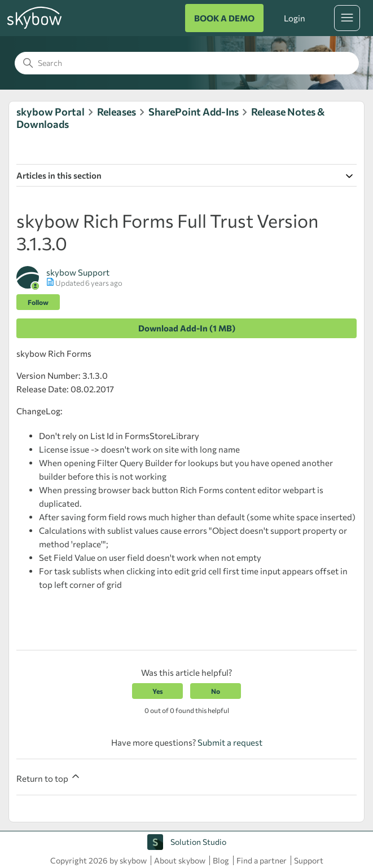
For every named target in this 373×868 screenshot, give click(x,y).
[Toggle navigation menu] (347, 18)
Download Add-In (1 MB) (187, 328)
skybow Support (78, 272)
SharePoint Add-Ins (194, 112)
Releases (117, 112)
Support (309, 860)
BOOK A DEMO (224, 18)
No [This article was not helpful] (216, 691)
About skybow (180, 860)
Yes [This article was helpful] (158, 691)
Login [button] (295, 18)
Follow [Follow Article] (38, 302)
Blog (221, 860)
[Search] (187, 63)
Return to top (49, 777)
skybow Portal (51, 112)
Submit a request (230, 742)
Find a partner (262, 860)
